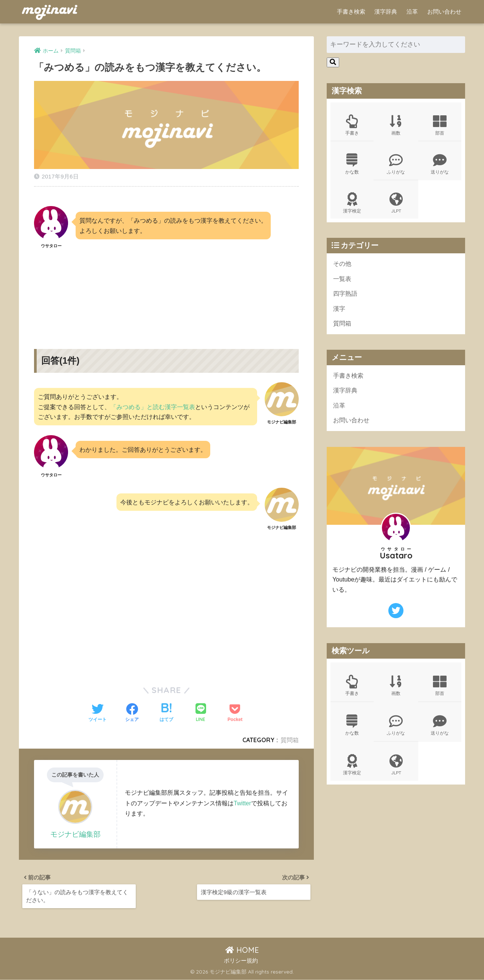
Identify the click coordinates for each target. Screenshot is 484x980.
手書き (352, 126)
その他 (343, 266)
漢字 (340, 312)
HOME (242, 950)
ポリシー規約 (241, 961)
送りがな (440, 165)
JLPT (396, 205)
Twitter (243, 801)
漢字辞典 (386, 12)
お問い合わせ (444, 12)
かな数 (352, 165)
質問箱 (290, 738)
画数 (396, 126)
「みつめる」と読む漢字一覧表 (153, 405)
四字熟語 (346, 297)
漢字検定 (352, 205)
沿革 (412, 12)
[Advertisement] (166, 291)
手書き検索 (351, 12)
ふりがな (396, 165)
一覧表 (343, 281)
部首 (440, 126)
